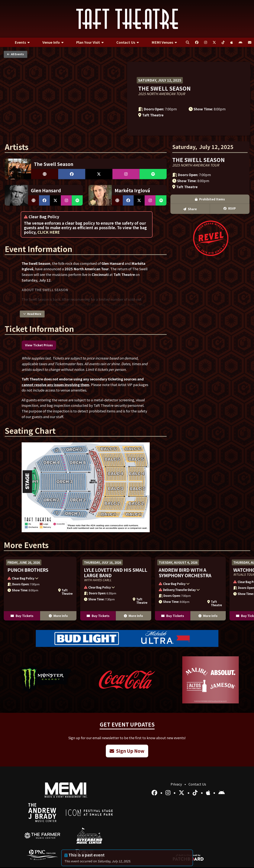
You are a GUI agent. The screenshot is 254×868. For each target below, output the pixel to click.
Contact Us (197, 784)
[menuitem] (22, 42)
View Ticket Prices (39, 345)
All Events (16, 54)
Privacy (177, 784)
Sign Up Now (127, 751)
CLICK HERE (49, 232)
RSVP (230, 208)
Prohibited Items (210, 199)
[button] (38, 579)
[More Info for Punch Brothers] (40, 589)
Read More (32, 314)
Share (190, 209)
